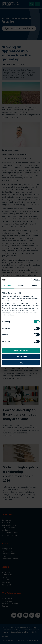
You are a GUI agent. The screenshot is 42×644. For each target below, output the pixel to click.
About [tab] (34, 285)
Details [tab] (21, 285)
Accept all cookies (21, 350)
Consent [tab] (8, 285)
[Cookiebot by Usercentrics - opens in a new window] (31, 280)
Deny (21, 363)
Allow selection (21, 357)
